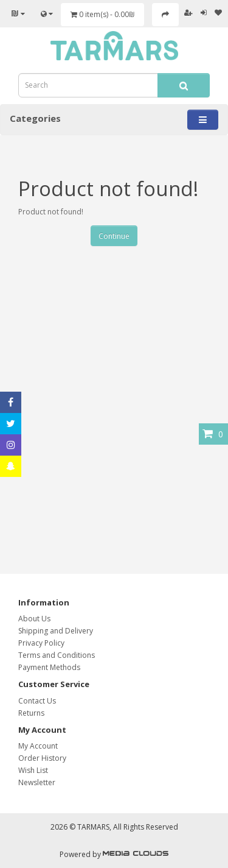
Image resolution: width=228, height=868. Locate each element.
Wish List (33, 770)
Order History (42, 758)
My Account (38, 746)
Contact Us (37, 701)
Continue (114, 236)
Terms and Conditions (57, 655)
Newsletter (37, 782)
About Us (34, 619)
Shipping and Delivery (56, 631)
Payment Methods (49, 667)
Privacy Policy (41, 643)
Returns (31, 713)
